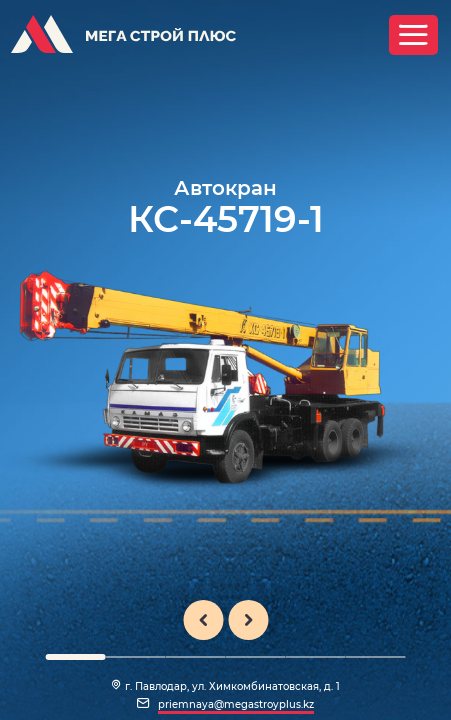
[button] (75, 657)
